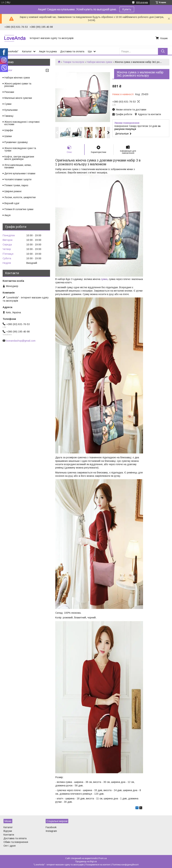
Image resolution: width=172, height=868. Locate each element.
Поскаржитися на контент (98, 865)
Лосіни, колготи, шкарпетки (20, 197)
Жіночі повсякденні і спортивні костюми (22, 123)
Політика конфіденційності (125, 865)
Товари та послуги (73, 62)
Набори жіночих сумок (99, 62)
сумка (104, 279)
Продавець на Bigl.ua (86, 862)
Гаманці (9, 116)
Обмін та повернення (16, 842)
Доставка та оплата (72, 51)
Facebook (51, 827)
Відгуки (8, 831)
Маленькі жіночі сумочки (18, 98)
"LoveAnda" (11, 51)
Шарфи (9, 130)
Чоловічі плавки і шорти (18, 179)
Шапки (8, 136)
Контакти (9, 835)
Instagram (51, 831)
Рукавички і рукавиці (16, 142)
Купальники (11, 110)
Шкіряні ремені (13, 191)
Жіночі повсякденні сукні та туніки (20, 149)
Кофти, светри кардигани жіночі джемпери (19, 158)
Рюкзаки (9, 92)
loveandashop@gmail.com (21, 341)
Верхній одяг (12, 203)
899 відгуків (142, 2)
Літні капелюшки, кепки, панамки (18, 166)
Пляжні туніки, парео (16, 185)
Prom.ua (103, 858)
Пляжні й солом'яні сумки (19, 209)
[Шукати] (163, 51)
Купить (127, 9)
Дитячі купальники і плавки (20, 173)
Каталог (27, 51)
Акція (7, 215)
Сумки (8, 104)
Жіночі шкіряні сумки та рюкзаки (18, 85)
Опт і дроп (10, 846)
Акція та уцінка (48, 51)
